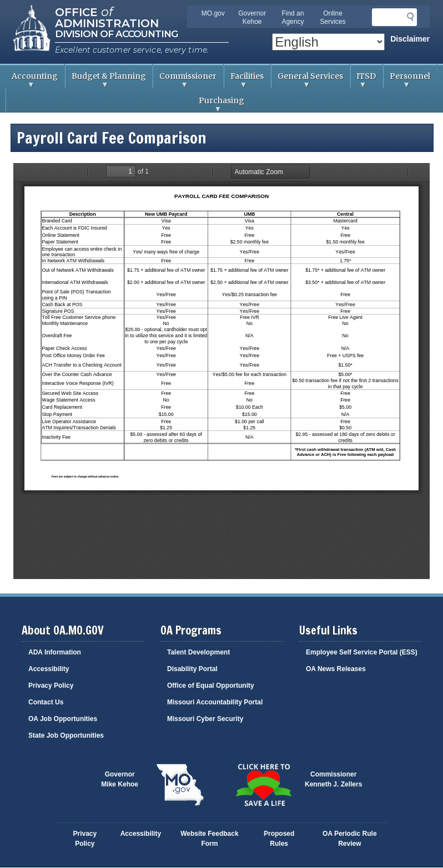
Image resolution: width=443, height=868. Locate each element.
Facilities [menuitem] (244, 80)
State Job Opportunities (66, 735)
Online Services (333, 17)
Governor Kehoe (252, 17)
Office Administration (107, 17)
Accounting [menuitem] (32, 80)
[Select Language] (328, 42)
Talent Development (198, 652)
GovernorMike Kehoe (120, 779)
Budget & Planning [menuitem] (106, 80)
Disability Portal (192, 669)
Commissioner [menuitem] (185, 80)
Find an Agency (293, 17)
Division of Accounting (116, 34)
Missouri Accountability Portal (215, 702)
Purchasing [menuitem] (125, 104)
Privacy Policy (51, 686)
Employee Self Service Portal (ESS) (362, 652)
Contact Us (46, 702)
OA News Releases (336, 669)
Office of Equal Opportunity (211, 686)
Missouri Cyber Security (205, 719)
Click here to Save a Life (263, 785)
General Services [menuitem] (307, 80)
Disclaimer (410, 39)
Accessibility (49, 669)
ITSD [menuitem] (364, 80)
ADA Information (55, 652)
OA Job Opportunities (63, 719)
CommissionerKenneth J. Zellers (333, 779)
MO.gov (213, 13)
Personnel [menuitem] (407, 80)
